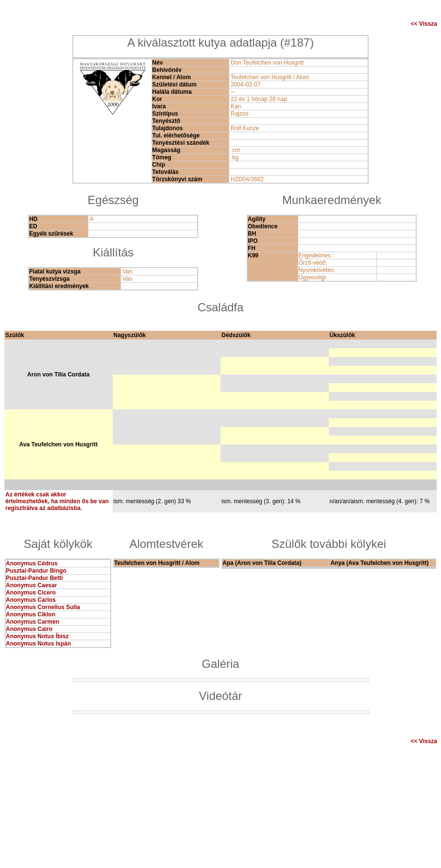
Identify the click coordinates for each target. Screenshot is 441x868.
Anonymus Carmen (33, 622)
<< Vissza (424, 24)
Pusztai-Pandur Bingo (36, 571)
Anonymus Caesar (31, 585)
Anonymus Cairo (29, 629)
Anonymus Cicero (31, 593)
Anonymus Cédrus (32, 563)
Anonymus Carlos (31, 600)
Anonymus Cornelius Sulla (43, 607)
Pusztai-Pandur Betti (34, 578)
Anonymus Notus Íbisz (37, 636)
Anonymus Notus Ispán (38, 644)
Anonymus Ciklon (31, 614)
